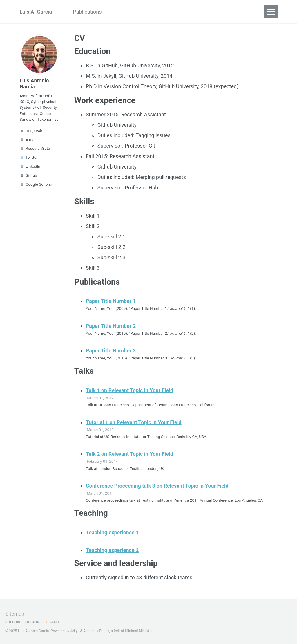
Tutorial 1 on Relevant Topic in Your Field (134, 422)
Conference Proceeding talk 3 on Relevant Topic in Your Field (157, 486)
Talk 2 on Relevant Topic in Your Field (130, 454)
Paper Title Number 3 (111, 351)
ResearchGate (35, 148)
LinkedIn (30, 166)
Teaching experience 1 (112, 532)
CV (116, 12)
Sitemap (15, 614)
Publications (87, 12)
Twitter (29, 157)
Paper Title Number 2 (111, 326)
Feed (51, 622)
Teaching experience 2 (112, 550)
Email (28, 139)
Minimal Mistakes (139, 631)
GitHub (31, 622)
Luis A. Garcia (36, 12)
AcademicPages (96, 631)
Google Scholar (36, 184)
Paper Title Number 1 (111, 301)
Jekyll (75, 631)
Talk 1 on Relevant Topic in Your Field (130, 390)
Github (28, 175)
